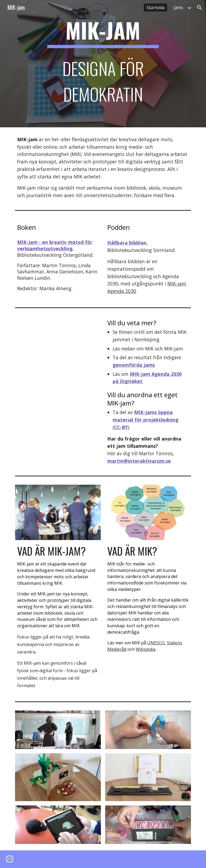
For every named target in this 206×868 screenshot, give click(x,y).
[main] (103, 64)
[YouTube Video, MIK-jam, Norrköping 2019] (58, 339)
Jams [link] (178, 7)
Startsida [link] (155, 7)
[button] (200, 7)
